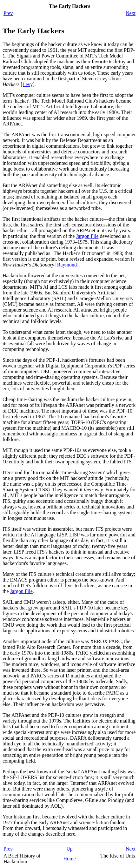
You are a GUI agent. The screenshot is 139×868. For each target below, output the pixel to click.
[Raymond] (67, 265)
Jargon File (87, 236)
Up (69, 849)
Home (69, 859)
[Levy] (28, 84)
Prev (8, 13)
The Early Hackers (33, 31)
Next (131, 13)
